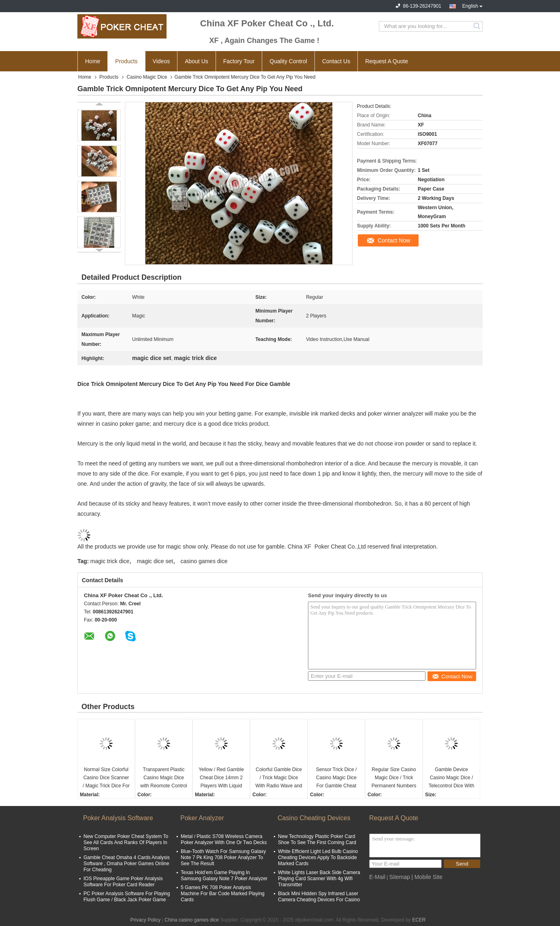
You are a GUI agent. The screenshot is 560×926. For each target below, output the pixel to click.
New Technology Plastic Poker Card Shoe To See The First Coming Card (317, 839)
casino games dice (204, 561)
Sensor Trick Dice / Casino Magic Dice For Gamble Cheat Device (337, 778)
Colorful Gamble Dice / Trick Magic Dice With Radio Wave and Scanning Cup (279, 778)
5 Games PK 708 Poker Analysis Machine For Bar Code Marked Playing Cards (223, 894)
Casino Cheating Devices (314, 818)
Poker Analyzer (202, 818)
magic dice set (155, 561)
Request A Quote (387, 61)
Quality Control (288, 61)
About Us (197, 61)
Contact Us (336, 61)
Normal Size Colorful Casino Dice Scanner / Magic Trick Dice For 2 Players (106, 778)
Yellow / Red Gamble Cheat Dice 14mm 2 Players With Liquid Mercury (221, 778)
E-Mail (377, 877)
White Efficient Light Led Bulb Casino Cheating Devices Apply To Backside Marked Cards (318, 857)
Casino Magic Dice (147, 77)
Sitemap (399, 877)
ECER (419, 920)
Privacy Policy (145, 920)
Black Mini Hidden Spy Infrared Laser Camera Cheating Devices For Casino (319, 897)
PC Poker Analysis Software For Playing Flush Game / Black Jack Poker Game (127, 897)
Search (478, 26)
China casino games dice (192, 920)
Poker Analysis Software (118, 818)
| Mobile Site (427, 877)
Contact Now (394, 240)
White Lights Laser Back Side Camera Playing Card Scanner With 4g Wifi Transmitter (319, 879)
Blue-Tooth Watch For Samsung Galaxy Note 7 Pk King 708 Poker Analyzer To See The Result (223, 857)
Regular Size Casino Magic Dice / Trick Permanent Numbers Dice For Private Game (394, 778)
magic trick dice (110, 561)
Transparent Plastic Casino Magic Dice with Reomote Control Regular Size (164, 778)
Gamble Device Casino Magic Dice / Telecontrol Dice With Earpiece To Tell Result (452, 778)
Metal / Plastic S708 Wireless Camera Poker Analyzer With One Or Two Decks (224, 839)
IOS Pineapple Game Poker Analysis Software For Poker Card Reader (123, 882)
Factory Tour (239, 61)
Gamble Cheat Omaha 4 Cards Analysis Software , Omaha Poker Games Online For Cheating (127, 864)
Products (126, 61)
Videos (161, 61)
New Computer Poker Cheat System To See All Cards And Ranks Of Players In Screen (126, 842)
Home (93, 61)
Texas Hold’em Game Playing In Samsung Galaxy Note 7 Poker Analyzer (224, 876)
